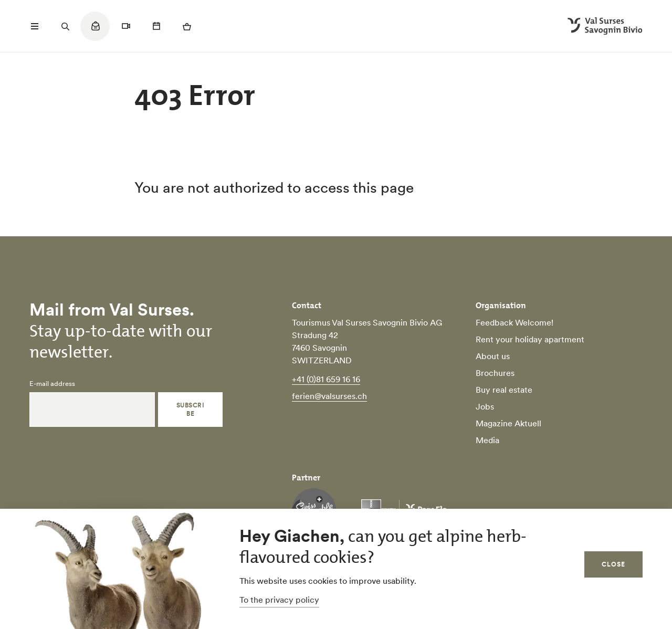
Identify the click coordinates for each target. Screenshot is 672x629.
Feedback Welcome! (514, 322)
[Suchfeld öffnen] (65, 26)
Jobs (485, 406)
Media (487, 440)
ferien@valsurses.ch (329, 396)
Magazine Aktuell (508, 423)
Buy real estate (504, 390)
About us (493, 356)
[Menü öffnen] (35, 26)
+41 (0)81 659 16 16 (326, 379)
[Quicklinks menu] (95, 32)
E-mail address (52, 384)
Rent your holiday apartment (530, 339)
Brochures (495, 373)
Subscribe (190, 409)
